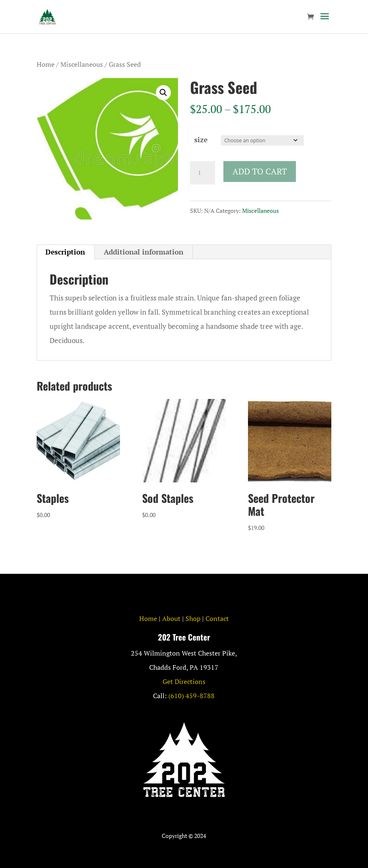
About (171, 618)
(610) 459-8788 (192, 696)
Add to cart (260, 171)
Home (46, 64)
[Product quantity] (203, 173)
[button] (163, 93)
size (201, 140)
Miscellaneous (82, 64)
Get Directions (184, 681)
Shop (193, 618)
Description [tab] (65, 252)
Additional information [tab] (144, 252)
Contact (217, 618)
